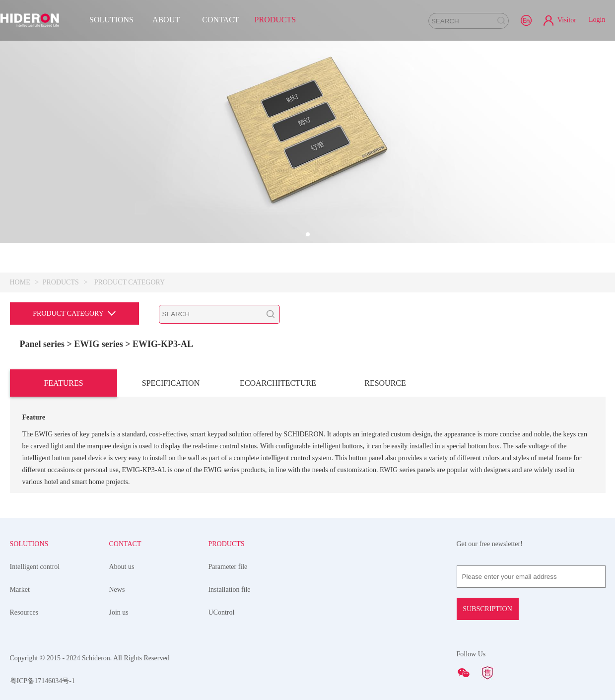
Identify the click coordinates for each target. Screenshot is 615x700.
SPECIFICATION (171, 383)
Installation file (229, 590)
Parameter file (228, 567)
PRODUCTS (275, 20)
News (117, 590)
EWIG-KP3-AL (163, 344)
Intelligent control (35, 567)
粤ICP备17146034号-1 (42, 681)
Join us (118, 612)
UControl (221, 612)
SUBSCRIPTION (487, 609)
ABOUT (166, 20)
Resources (24, 612)
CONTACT (220, 20)
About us (121, 567)
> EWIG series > (100, 344)
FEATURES (63, 383)
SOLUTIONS (111, 20)
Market (20, 590)
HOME (20, 282)
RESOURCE (385, 383)
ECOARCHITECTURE (278, 383)
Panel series (42, 344)
